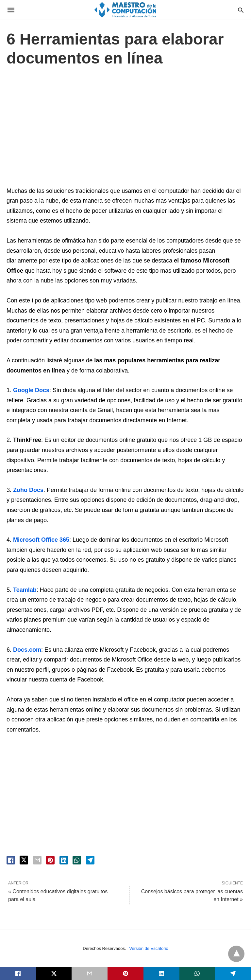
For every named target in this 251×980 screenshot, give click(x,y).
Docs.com (27, 650)
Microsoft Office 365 (41, 540)
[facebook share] (11, 860)
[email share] (37, 860)
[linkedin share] (64, 860)
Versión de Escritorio (149, 948)
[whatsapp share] (77, 860)
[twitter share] (24, 860)
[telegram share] (90, 860)
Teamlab (25, 590)
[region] (125, 128)
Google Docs (31, 390)
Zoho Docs (28, 490)
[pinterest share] (50, 860)
